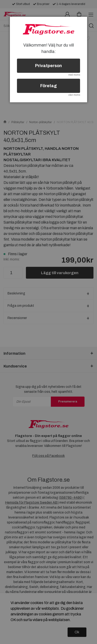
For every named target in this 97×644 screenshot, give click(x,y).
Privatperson (48, 66)
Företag (48, 86)
